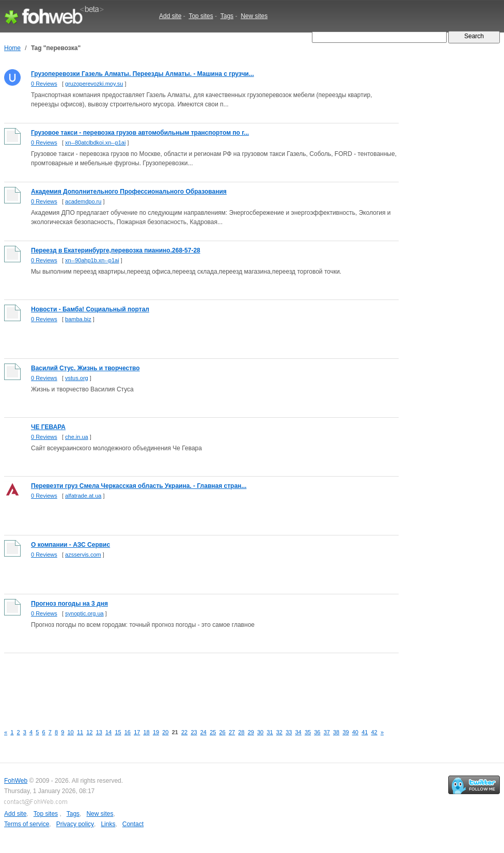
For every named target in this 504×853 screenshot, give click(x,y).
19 (156, 732)
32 (279, 732)
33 (289, 732)
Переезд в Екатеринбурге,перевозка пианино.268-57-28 (116, 250)
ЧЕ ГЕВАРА (48, 427)
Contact (133, 824)
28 (241, 732)
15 (118, 732)
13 (99, 732)
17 (137, 732)
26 (223, 732)
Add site (170, 16)
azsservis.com (83, 555)
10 (71, 732)
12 (89, 732)
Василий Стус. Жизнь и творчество (85, 368)
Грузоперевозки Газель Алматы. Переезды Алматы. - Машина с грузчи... (143, 74)
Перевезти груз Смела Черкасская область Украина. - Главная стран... (139, 486)
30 (260, 732)
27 (232, 732)
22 (184, 732)
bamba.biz (78, 319)
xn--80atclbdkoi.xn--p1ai (95, 143)
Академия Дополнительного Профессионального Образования (129, 192)
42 (374, 732)
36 (317, 732)
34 (298, 732)
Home (12, 48)
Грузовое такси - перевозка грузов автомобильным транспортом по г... (140, 133)
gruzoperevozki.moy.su (94, 84)
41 (365, 732)
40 (355, 732)
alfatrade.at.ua (83, 496)
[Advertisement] (192, 683)
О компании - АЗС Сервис (70, 545)
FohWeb (16, 781)
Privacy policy (75, 824)
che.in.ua (77, 437)
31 (270, 732)
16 (128, 732)
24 (203, 732)
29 (251, 732)
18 (147, 732)
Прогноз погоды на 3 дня (69, 604)
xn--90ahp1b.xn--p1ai (92, 260)
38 (336, 732)
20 (165, 732)
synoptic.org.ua (84, 613)
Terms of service (27, 824)
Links (108, 824)
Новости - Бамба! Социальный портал (90, 309)
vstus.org (77, 378)
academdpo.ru (83, 201)
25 (213, 732)
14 (108, 732)
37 (327, 732)
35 (308, 732)
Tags (227, 16)
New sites (254, 16)
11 (80, 732)
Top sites (201, 16)
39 (345, 732)
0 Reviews (44, 84)
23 (194, 732)
